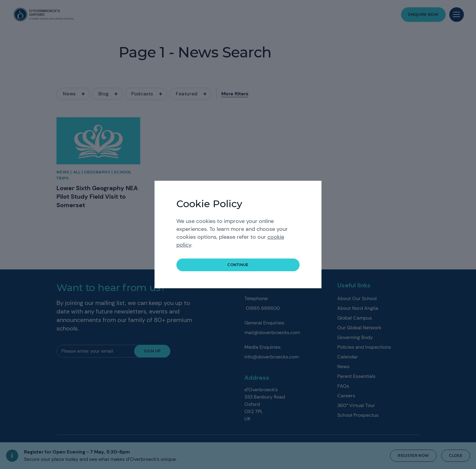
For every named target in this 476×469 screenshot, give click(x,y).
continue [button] (238, 265)
